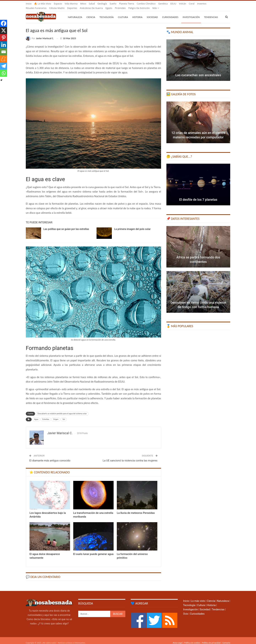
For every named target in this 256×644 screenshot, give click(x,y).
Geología (102, 4)
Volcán (183, 4)
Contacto (226, 638)
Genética (163, 4)
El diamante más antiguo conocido (50, 456)
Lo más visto (198, 597)
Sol (64, 415)
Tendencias (218, 605)
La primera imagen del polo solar (132, 225)
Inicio (29, 4)
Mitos (83, 4)
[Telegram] (4, 66)
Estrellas (46, 415)
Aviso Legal (178, 638)
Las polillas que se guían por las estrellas (66, 225)
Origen (56, 415)
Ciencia (91, 13)
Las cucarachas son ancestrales (198, 71)
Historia (137, 13)
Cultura (123, 13)
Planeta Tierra (127, 4)
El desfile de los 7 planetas (198, 195)
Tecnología (106, 13)
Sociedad (152, 13)
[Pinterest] (4, 38)
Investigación (191, 13)
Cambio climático (146, 4)
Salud (92, 4)
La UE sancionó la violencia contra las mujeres (130, 456)
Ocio (186, 609)
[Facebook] (4, 23)
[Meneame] (4, 59)
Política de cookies (192, 638)
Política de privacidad (211, 638)
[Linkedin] (4, 45)
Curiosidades (170, 13)
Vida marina (71, 4)
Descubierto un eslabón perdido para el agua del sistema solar (62, 409)
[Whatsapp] (4, 73)
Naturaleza (75, 13)
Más (200, 4)
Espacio (58, 4)
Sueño (113, 4)
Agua (36, 415)
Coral (192, 4)
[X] (4, 30)
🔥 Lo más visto (43, 4)
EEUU (173, 4)
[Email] (4, 52)
